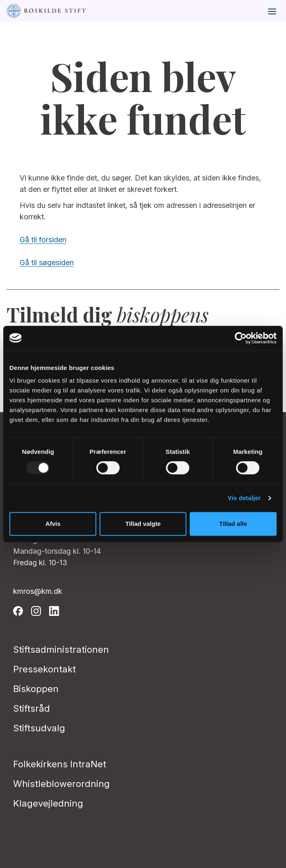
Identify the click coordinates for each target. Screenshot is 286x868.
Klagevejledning (48, 803)
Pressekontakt (44, 669)
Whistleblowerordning (61, 784)
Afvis (53, 524)
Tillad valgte (143, 524)
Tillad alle (233, 524)
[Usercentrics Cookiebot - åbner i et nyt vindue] (241, 338)
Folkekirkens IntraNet (60, 764)
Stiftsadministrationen (61, 649)
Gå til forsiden (43, 240)
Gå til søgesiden (47, 263)
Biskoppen (36, 689)
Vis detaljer (244, 498)
